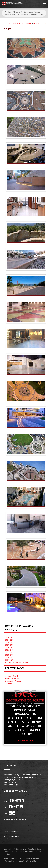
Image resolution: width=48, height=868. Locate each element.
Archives (28, 23)
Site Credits (31, 861)
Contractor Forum (11, 831)
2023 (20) (9, 655)
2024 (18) (9, 657)
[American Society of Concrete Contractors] (13, 4)
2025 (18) (9, 660)
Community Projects (14, 681)
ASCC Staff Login (11, 785)
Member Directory (11, 834)
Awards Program (12, 678)
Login (44, 863)
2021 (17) (9, 650)
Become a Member (11, 836)
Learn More (25, 740)
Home (8, 12)
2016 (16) (9, 637)
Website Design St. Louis (14, 861)
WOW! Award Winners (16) (16, 662)
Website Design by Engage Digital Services (22, 858)
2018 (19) (9, 642)
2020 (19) (9, 647)
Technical (9, 684)
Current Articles (16, 23)
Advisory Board (11, 676)
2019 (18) (9, 645)
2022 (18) (9, 652)
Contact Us (9, 839)
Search (36, 23)
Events (7, 829)
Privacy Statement (27, 851)
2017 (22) (9, 640)
